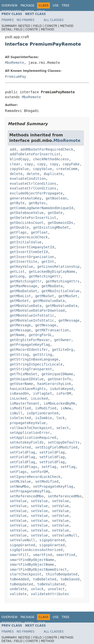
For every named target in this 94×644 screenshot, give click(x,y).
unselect (56, 589)
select (63, 428)
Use (56, 5)
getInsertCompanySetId (32, 247)
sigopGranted (52, 540)
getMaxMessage (24, 286)
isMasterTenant (25, 403)
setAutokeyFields (27, 442)
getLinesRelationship (59, 267)
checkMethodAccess (51, 159)
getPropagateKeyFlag (30, 345)
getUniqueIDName (57, 374)
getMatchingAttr (45, 276)
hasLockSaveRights (28, 389)
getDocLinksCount (27, 223)
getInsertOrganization (32, 257)
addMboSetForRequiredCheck (47, 149)
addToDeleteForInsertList (35, 154)
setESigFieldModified (56, 447)
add (13, 149)
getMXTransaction (52, 330)
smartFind (43, 555)
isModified (20, 408)
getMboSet (45, 296)
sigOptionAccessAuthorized (36, 550)
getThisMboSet (24, 374)
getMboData (52, 286)
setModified (47, 481)
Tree (66, 5)
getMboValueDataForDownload (37, 310)
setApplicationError (30, 433)
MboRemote (15, 63)
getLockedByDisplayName (52, 272)
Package (27, 5)
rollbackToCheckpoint (31, 428)
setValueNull (65, 535)
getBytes (37, 203)
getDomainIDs (61, 223)
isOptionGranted (42, 413)
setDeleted (20, 447)
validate (18, 594)
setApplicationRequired (33, 438)
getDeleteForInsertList (33, 218)
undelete (18, 589)
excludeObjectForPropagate (36, 193)
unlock (37, 589)
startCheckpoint (26, 574)
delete (16, 174)
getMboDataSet (24, 291)
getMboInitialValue (60, 291)
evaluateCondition (28, 179)
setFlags (18, 472)
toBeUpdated (21, 584)
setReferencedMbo (27, 496)
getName (17, 335)
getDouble (19, 227)
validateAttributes (50, 594)
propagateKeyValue (28, 423)
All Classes (54, 20)
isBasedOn (19, 393)
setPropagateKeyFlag (53, 486)
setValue (18, 501)
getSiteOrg (63, 350)
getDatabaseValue (27, 213)
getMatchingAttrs (63, 281)
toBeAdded (19, 579)
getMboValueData (49, 301)
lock (60, 418)
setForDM (39, 472)
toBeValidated (51, 584)
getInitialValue (26, 242)
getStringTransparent (31, 369)
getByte (17, 203)
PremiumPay (16, 77)
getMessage (69, 320)
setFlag (49, 467)
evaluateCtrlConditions (33, 184)
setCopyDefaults (64, 442)
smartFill (19, 555)
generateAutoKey (26, 198)
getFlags (18, 232)
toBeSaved (70, 579)
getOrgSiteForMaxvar (30, 340)
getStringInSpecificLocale (36, 364)
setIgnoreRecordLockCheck (35, 477)
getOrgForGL (40, 335)
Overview (10, 5)
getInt (48, 262)
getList (17, 272)
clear (15, 164)
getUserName (21, 384)
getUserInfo (60, 379)
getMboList (20, 296)
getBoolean (56, 198)
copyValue (19, 169)
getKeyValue (21, 267)
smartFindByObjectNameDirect (38, 569)
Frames (8, 20)
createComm (67, 169)
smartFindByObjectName (32, 560)
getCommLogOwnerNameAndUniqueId (41, 208)
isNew (66, 408)
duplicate (53, 174)
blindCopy (19, 159)
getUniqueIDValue (27, 379)
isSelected (20, 418)
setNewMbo (19, 486)
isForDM (64, 393)
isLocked (18, 398)
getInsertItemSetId (29, 252)
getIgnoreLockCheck (29, 237)
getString (19, 355)
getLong (17, 276)
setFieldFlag (22, 452)
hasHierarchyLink (54, 384)
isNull (16, 413)
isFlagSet (43, 393)
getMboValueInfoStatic (32, 315)
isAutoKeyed (62, 389)
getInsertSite (24, 262)
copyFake (71, 164)
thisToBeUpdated (61, 574)
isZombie (43, 418)
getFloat (39, 232)
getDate (55, 213)
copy (29, 164)
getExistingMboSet (51, 227)
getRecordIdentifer (29, 350)
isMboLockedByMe (59, 403)
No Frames (26, 20)
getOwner (63, 340)
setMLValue (20, 481)
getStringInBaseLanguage (34, 359)
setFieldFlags (24, 467)
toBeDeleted (45, 579)
